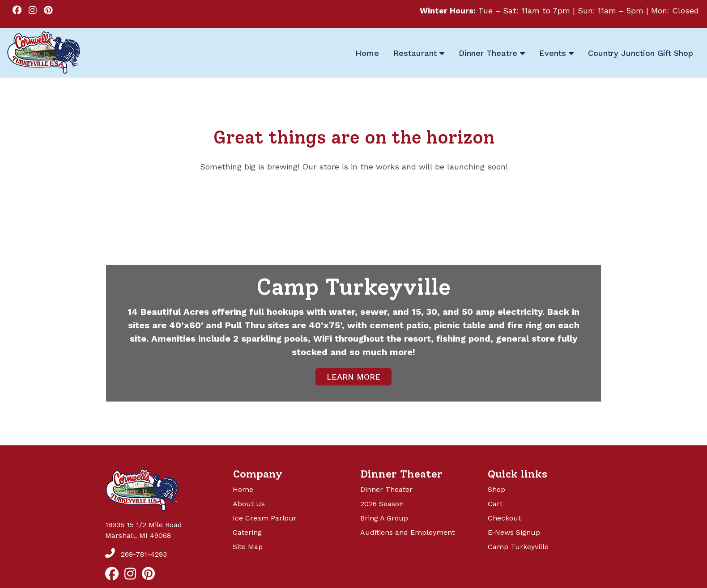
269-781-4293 (136, 554)
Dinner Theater (386, 489)
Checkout (504, 518)
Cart (495, 504)
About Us (249, 504)
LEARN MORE (353, 377)
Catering (247, 532)
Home (243, 489)
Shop (496, 489)
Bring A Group (384, 518)
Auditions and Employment (407, 532)
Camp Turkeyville (518, 547)
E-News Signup (514, 532)
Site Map (248, 547)
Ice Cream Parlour (265, 518)
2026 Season (382, 504)
